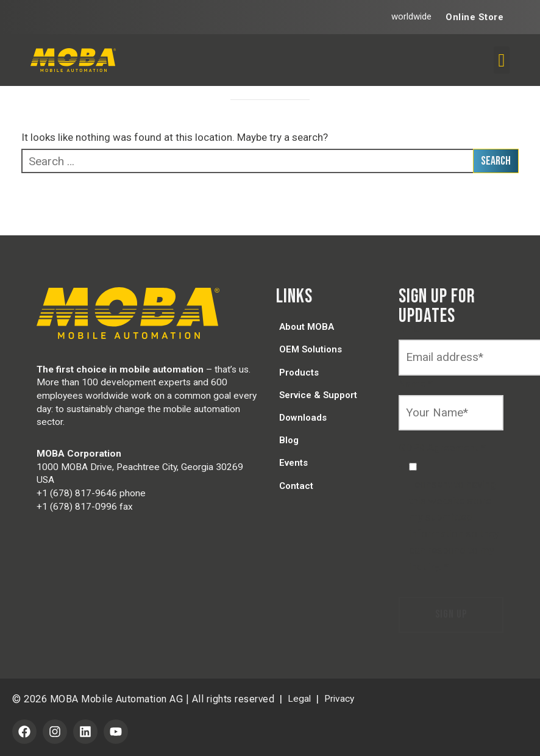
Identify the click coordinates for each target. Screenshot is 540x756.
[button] (502, 60)
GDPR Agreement (442, 448)
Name (416, 383)
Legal (299, 699)
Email (415, 328)
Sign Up (451, 614)
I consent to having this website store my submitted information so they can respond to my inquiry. (454, 526)
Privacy (339, 699)
